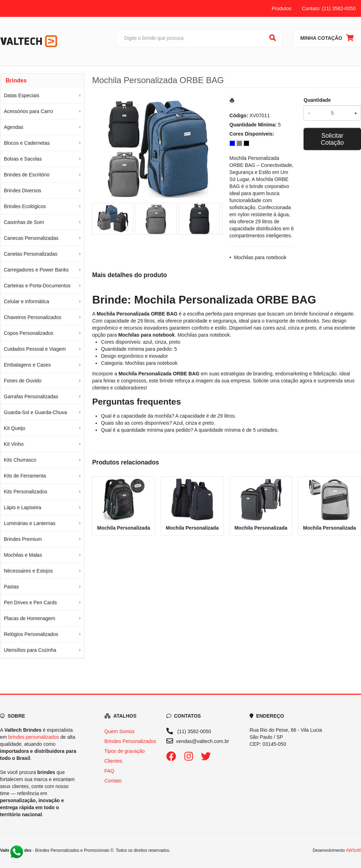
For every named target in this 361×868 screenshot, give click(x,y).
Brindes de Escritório (27, 175)
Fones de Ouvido (23, 381)
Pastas (11, 587)
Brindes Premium (23, 539)
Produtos (281, 8)
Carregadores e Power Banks (36, 270)
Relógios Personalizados (31, 634)
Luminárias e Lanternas (30, 523)
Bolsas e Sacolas (23, 159)
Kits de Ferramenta (25, 476)
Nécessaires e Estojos (28, 571)
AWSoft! (353, 850)
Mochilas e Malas (23, 555)
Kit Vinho (14, 444)
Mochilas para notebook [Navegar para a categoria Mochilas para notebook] (204, 335)
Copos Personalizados (29, 333)
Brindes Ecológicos (25, 206)
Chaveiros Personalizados (33, 317)
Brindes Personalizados (130, 741)
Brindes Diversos (23, 191)
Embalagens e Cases (27, 365)
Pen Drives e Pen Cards (30, 602)
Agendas (14, 127)
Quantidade (317, 100)
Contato (113, 781)
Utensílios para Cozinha (30, 650)
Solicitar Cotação (332, 139)
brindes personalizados (33, 737)
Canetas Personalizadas (31, 254)
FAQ (109, 771)
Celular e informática (26, 301)
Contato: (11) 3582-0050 (329, 8)
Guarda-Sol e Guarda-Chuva (35, 412)
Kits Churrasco (20, 460)
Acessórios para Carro (28, 111)
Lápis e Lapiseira (23, 507)
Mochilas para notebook (260, 257)
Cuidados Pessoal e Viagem (35, 349)
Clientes (113, 761)
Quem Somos (120, 731)
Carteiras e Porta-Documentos (37, 286)
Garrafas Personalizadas (31, 396)
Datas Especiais (22, 95)
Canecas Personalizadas (31, 238)
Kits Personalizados (26, 492)
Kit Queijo (15, 428)
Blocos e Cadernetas (27, 143)
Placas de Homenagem (30, 618)
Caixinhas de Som (24, 222)
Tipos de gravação (125, 751)
